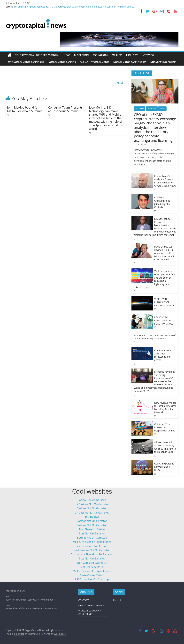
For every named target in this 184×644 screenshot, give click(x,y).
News (67, 55)
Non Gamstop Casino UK (92, 563)
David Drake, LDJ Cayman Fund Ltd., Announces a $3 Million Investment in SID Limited (164, 253)
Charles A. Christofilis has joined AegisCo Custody (162, 202)
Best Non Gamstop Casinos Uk (26, 62)
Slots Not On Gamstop (92, 533)
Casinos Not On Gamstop (92, 508)
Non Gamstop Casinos (62, 62)
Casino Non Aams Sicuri (92, 500)
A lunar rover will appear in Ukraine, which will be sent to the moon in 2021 (165, 447)
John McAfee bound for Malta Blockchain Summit (24, 109)
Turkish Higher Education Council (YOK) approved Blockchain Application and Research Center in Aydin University (74, 7)
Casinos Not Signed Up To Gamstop (92, 554)
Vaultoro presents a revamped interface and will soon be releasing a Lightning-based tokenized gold (155, 279)
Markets (117, 55)
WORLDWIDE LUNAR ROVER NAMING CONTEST (164, 302)
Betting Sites (92, 517)
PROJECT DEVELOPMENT (91, 605)
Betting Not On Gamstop (92, 538)
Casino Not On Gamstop (94, 62)
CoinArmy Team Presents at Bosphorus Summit (65, 109)
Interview (148, 55)
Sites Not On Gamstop (92, 558)
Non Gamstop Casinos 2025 (130, 62)
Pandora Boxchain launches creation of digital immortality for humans (155, 337)
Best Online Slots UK (92, 567)
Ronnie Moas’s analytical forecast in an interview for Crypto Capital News (165, 181)
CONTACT (83, 600)
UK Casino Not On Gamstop (92, 579)
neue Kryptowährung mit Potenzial (37, 55)
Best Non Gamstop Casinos (92, 546)
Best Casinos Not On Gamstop (92, 550)
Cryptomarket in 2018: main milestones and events (163, 355)
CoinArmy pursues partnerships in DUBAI (164, 467)
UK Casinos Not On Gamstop (92, 504)
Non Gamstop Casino (92, 529)
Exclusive (132, 55)
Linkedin (118, 600)
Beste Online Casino (92, 575)
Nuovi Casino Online (163, 62)
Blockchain (81, 55)
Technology (100, 55)
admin (144, 144)
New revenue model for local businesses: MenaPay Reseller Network (165, 408)
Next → (122, 83)
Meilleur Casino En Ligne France (92, 542)
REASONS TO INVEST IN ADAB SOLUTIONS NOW (164, 320)
